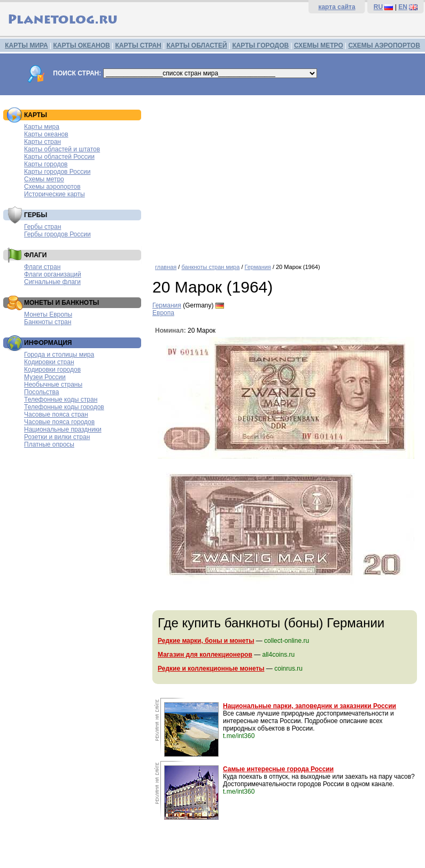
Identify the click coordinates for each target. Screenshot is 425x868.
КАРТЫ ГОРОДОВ (260, 45)
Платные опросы (49, 444)
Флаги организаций (53, 274)
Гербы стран (42, 227)
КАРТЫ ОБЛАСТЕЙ (197, 45)
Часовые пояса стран (56, 414)
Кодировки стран (49, 362)
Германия (258, 267)
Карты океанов (46, 134)
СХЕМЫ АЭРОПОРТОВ (384, 45)
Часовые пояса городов (59, 422)
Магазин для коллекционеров (205, 655)
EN (403, 7)
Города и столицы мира (59, 355)
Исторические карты (55, 194)
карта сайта (337, 7)
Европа (163, 313)
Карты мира (42, 127)
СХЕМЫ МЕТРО (319, 45)
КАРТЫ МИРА (26, 45)
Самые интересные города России (278, 769)
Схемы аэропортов (52, 187)
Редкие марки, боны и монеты (206, 641)
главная (166, 267)
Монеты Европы (48, 314)
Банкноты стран (48, 322)
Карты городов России (57, 172)
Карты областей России (59, 157)
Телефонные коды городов (64, 407)
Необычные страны (53, 385)
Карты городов (46, 164)
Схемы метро (44, 179)
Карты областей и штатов (62, 149)
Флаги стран (42, 267)
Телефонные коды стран (61, 400)
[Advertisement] (286, 175)
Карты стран (42, 142)
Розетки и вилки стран (57, 437)
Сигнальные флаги (52, 282)
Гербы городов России (57, 234)
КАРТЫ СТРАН (138, 45)
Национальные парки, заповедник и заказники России (310, 706)
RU (378, 7)
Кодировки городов (52, 370)
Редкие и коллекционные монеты (211, 669)
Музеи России (45, 377)
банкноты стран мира (210, 267)
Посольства (42, 392)
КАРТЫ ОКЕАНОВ (81, 45)
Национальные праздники (63, 429)
